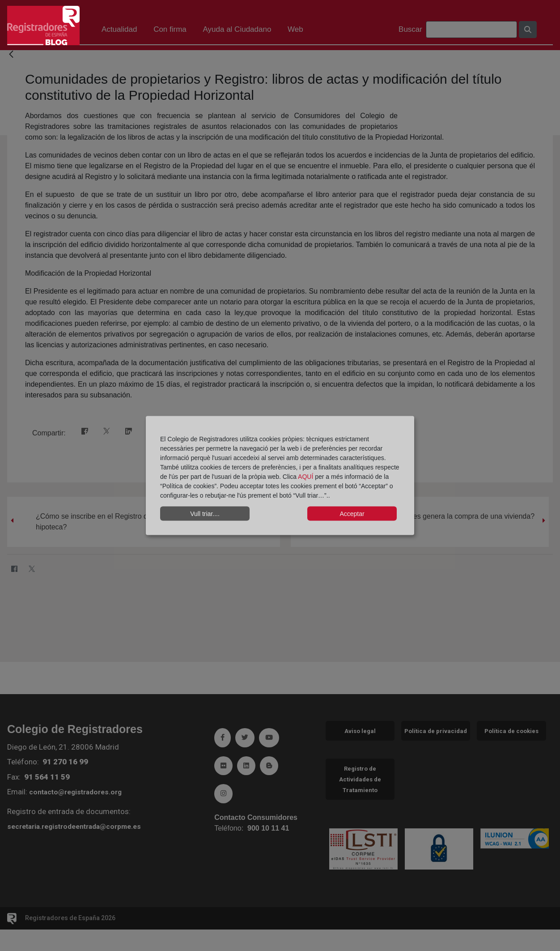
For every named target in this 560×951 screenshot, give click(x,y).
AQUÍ (306, 477)
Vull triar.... (205, 513)
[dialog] (280, 475)
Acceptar (352, 513)
